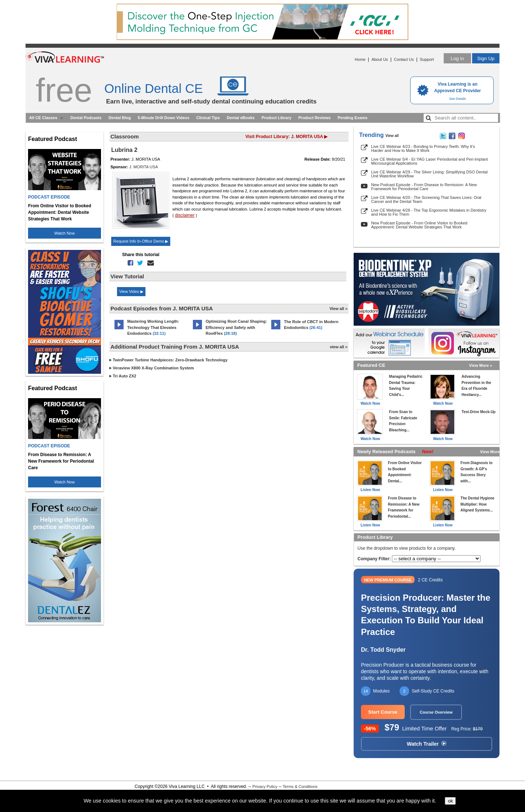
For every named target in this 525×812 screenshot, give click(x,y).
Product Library (276, 118)
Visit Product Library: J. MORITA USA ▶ (286, 137)
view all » (339, 347)
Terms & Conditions (300, 786)
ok (450, 801)
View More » (481, 365)
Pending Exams (353, 118)
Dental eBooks (241, 118)
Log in (457, 58)
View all (392, 136)
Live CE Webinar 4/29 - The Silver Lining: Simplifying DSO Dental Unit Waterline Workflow (429, 174)
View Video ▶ (131, 291)
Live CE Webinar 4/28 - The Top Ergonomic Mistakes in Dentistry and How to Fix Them (429, 212)
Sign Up (486, 58)
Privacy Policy (265, 786)
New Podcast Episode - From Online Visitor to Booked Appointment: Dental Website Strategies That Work (419, 225)
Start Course (383, 712)
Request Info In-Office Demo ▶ (141, 241)
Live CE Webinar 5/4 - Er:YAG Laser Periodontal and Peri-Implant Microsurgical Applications (429, 161)
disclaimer (185, 215)
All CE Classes (43, 118)
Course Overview (436, 712)
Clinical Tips (208, 118)
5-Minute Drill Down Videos (164, 118)
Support (427, 59)
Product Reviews (314, 118)
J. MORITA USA (143, 167)
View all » (339, 309)
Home (360, 59)
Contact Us (404, 59)
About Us (380, 59)
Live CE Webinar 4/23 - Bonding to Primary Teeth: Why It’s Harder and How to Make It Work (423, 148)
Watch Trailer (427, 744)
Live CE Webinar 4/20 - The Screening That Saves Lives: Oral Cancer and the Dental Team (426, 199)
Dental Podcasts (86, 118)
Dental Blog (120, 118)
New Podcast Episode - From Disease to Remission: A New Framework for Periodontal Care (424, 187)
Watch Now (65, 233)
